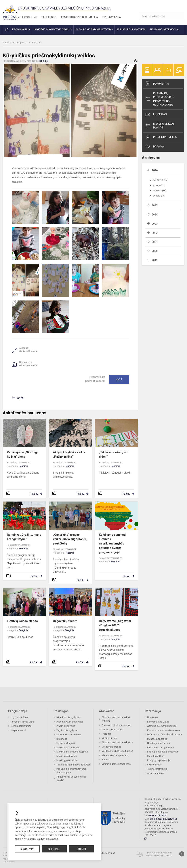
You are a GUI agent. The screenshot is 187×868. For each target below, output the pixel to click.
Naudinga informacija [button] (164, 29)
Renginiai (37, 42)
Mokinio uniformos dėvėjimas (72, 752)
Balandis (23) (160, 180)
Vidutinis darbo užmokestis (116, 764)
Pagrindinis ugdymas (67, 730)
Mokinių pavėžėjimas (67, 760)
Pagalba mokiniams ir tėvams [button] (94, 29)
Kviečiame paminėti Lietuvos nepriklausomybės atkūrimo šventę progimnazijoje (112, 543)
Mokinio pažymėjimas (68, 747)
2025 (155, 205)
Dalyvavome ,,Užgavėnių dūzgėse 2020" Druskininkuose (116, 625)
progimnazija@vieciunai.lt (163, 819)
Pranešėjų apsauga (157, 739)
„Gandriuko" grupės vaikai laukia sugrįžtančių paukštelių (70, 539)
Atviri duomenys (156, 773)
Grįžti (20, 398)
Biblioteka (62, 739)
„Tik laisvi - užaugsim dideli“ (114, 454)
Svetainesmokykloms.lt (159, 856)
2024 (155, 215)
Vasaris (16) (159, 191)
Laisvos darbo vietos (158, 722)
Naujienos (22, 42)
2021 (155, 242)
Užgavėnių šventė (65, 621)
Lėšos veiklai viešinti (112, 730)
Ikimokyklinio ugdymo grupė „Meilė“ (71, 779)
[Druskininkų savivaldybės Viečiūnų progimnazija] (10, 12)
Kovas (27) (159, 186)
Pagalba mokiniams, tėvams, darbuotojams (71, 771)
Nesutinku (54, 849)
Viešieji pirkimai (110, 738)
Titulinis (7, 42)
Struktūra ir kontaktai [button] (131, 29)
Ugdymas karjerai (66, 743)
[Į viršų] (182, 854)
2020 (155, 251)
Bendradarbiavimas (21, 726)
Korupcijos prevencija (159, 760)
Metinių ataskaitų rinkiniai (115, 755)
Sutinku (81, 849)
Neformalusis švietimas (69, 734)
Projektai (106, 734)
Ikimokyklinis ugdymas (68, 717)
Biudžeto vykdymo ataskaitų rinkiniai (117, 719)
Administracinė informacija (79, 17)
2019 (155, 260)
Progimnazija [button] (21, 29)
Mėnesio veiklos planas (160, 126)
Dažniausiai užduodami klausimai (165, 734)
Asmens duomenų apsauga (162, 726)
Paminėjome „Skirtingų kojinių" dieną (23, 454)
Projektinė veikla (161, 137)
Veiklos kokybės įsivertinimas (117, 751)
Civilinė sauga (154, 765)
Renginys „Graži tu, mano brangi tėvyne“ (24, 537)
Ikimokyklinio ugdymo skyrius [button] (53, 29)
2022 (155, 233)
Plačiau (34, 494)
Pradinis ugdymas (66, 726)
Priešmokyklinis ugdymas (70, 722)
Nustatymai (27, 849)
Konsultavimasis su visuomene (163, 730)
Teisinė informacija (157, 769)
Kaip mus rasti (18, 730)
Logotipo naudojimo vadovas (163, 752)
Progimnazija (112, 17)
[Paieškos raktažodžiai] (162, 16)
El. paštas (156, 114)
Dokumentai (157, 84)
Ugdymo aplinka (20, 717)
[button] (159, 8)
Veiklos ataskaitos (111, 747)
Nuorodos (153, 717)
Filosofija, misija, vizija (23, 722)
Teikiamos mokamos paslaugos (73, 765)
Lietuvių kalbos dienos (22, 621)
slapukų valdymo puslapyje (43, 839)
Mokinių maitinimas (67, 756)
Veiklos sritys (27, 17)
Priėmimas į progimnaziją (160, 747)
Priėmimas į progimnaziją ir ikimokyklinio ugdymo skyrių (160, 99)
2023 (155, 224)
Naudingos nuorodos (159, 743)
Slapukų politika (156, 756)
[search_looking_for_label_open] (180, 16)
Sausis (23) (159, 196)
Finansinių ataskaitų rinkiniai (116, 725)
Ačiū (119, 379)
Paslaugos (49, 17)
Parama (154, 147)
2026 (155, 170)
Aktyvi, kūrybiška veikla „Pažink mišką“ (69, 454)
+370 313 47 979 (157, 815)
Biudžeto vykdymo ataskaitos (117, 742)
